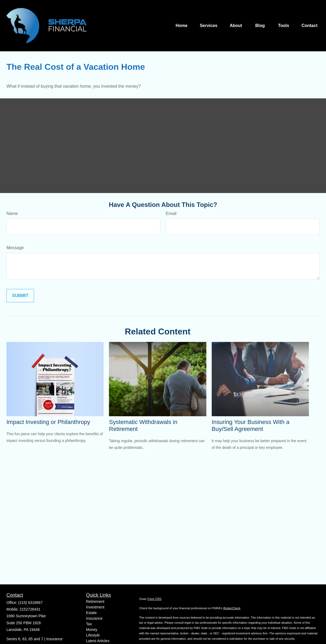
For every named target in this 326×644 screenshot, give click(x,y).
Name (12, 213)
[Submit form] (20, 296)
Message (15, 248)
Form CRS (154, 599)
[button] (181, 26)
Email (171, 213)
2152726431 (30, 609)
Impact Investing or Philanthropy (48, 422)
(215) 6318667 (30, 603)
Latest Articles (98, 641)
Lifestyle (93, 635)
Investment (95, 607)
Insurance (94, 618)
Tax (89, 624)
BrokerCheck (232, 608)
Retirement (95, 601)
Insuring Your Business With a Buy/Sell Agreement (251, 425)
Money (92, 630)
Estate (92, 613)
